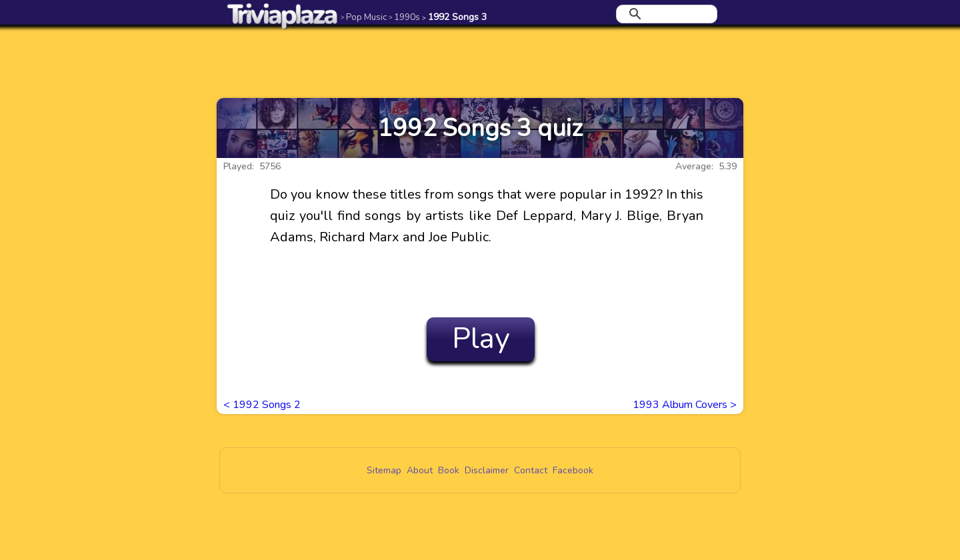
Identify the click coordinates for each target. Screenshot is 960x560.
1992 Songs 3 (454, 17)
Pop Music (364, 17)
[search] (665, 14)
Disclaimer (487, 470)
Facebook (573, 470)
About (420, 470)
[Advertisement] (480, 61)
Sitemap (384, 470)
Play (481, 339)
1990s (404, 17)
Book (449, 470)
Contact (531, 470)
